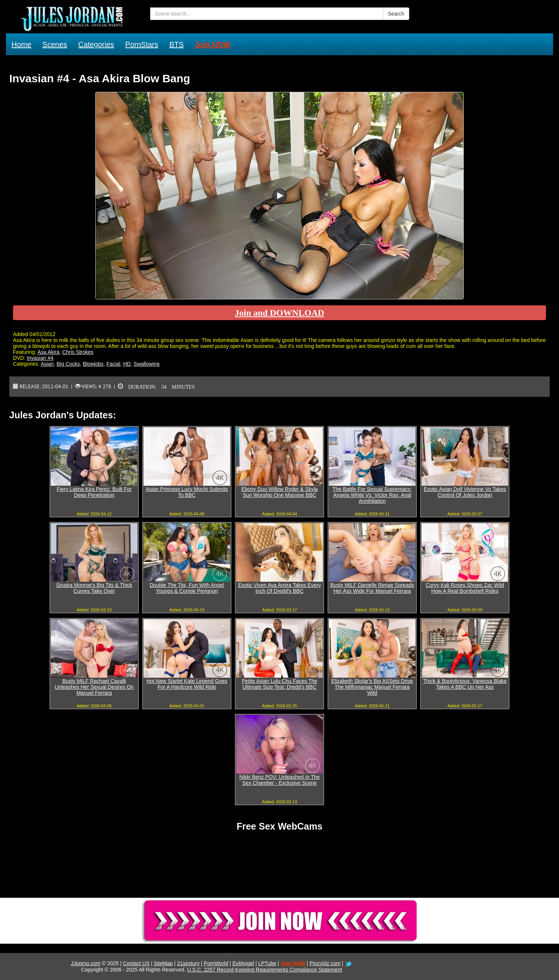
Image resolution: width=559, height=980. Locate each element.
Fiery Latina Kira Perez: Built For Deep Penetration (94, 492)
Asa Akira (48, 352)
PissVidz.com (325, 963)
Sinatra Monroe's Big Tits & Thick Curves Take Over (94, 588)
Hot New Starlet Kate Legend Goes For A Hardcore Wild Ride (187, 684)
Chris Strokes (78, 352)
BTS (177, 44)
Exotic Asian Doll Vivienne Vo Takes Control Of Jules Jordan (465, 492)
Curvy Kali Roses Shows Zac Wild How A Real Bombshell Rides (465, 588)
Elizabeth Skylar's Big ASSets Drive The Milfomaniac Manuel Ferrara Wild (372, 687)
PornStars (142, 44)
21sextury (188, 963)
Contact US (136, 963)
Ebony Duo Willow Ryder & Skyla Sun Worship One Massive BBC (279, 492)
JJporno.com (86, 963)
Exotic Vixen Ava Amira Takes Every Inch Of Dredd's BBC (279, 588)
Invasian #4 (40, 358)
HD (127, 364)
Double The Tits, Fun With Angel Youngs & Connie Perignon (187, 588)
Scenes (55, 44)
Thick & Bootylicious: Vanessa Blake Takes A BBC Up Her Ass (465, 684)
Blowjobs (93, 364)
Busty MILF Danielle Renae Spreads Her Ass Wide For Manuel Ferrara (372, 588)
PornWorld (216, 963)
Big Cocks (68, 364)
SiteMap (163, 963)
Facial (113, 364)
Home (21, 44)
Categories (96, 44)
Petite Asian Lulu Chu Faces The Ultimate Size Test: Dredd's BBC (279, 684)
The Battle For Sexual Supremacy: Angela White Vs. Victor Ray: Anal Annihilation (372, 495)
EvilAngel (243, 963)
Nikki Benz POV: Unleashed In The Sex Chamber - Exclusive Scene (279, 780)
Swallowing (146, 364)
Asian (47, 364)
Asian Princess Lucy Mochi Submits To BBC (187, 492)
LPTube (267, 963)
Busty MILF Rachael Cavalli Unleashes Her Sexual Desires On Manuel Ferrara (94, 687)
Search (396, 14)
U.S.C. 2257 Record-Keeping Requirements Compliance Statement (265, 970)
